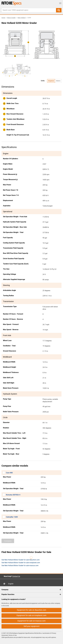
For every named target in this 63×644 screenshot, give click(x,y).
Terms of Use (12, 635)
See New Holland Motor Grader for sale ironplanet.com (21, 563)
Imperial (51, 81)
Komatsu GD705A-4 (13, 495)
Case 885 (9, 473)
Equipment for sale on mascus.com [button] (32, 621)
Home (3, 18)
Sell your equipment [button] (32, 626)
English (11, 584)
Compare (8, 541)
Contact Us (16, 576)
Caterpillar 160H (12, 517)
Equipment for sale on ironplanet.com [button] (31, 615)
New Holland (22, 18)
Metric (58, 81)
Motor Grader (11, 18)
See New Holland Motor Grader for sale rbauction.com (21, 560)
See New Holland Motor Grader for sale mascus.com (20, 566)
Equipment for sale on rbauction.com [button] (32, 610)
